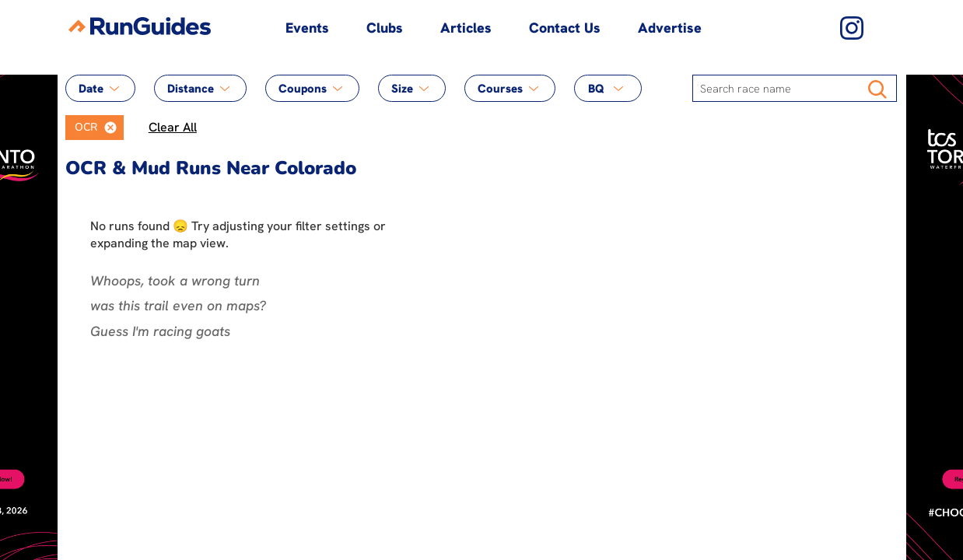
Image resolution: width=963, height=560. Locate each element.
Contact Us (565, 28)
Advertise (670, 28)
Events (307, 28)
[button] (110, 128)
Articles (466, 28)
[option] (81, 128)
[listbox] (95, 128)
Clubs (385, 28)
